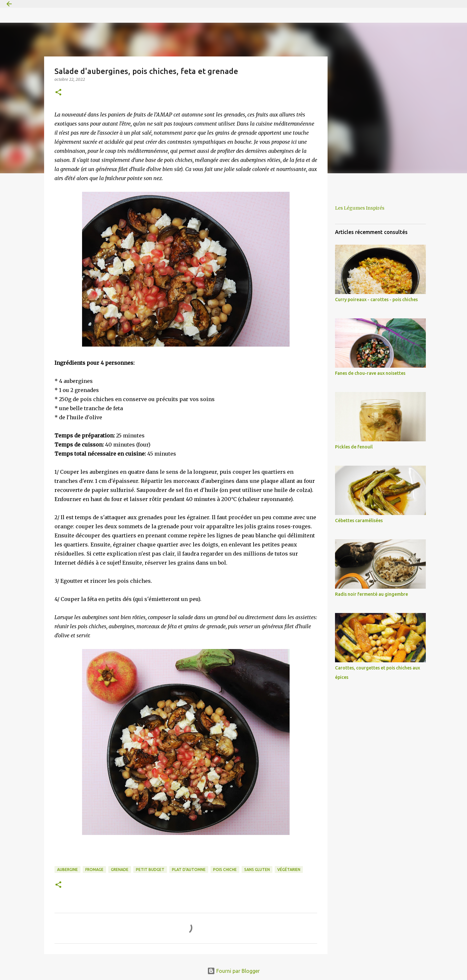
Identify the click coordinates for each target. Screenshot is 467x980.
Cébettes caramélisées (359, 521)
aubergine (67, 870)
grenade (120, 870)
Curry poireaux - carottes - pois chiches (376, 300)
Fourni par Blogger (233, 971)
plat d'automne (189, 870)
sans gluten (257, 870)
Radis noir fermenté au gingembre (371, 594)
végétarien (289, 870)
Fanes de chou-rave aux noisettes (370, 373)
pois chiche (225, 870)
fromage (94, 870)
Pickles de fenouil (354, 447)
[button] (58, 93)
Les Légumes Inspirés (360, 208)
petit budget (150, 870)
